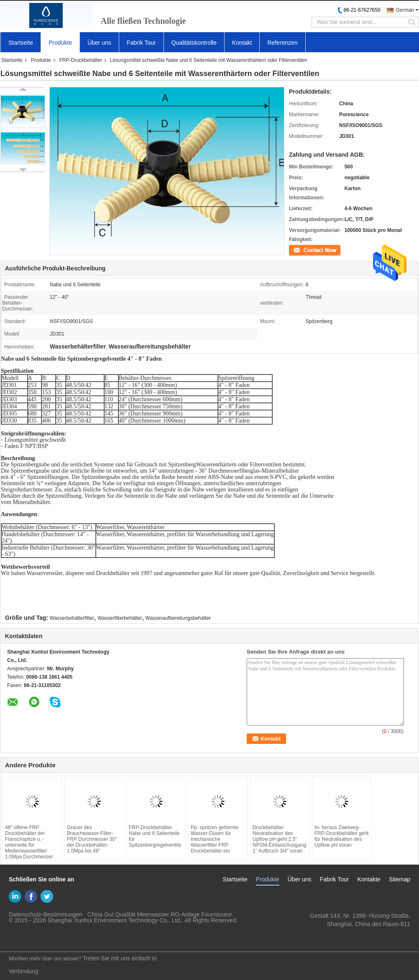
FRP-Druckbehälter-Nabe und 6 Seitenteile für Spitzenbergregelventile (155, 836)
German (405, 10)
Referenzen (282, 43)
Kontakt (242, 43)
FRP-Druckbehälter (81, 60)
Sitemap (400, 879)
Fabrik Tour (141, 43)
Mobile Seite (19, 940)
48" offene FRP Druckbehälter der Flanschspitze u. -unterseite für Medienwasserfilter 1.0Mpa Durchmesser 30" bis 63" (29, 845)
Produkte (60, 43)
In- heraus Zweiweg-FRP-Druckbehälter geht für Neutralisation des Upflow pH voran (341, 836)
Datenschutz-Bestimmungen (46, 914)
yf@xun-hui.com (389, 932)
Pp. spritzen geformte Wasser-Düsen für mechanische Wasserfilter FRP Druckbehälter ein (215, 839)
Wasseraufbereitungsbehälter (178, 618)
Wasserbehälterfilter (72, 618)
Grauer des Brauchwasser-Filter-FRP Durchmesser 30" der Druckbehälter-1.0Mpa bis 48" (92, 839)
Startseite (21, 43)
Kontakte (369, 879)
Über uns (99, 43)
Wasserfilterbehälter (120, 618)
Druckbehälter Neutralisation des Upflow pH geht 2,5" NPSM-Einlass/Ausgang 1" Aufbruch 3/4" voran (279, 839)
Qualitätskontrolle (194, 43)
